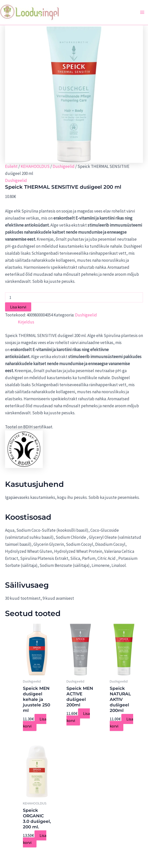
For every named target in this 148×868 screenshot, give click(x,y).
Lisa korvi (18, 307)
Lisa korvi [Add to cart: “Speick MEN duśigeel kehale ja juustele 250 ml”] (35, 722)
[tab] (26, 322)
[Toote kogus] (74, 297)
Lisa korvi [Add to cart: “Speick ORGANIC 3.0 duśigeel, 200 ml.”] (35, 839)
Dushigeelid (64, 166)
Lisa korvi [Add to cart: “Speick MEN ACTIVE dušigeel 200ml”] (78, 717)
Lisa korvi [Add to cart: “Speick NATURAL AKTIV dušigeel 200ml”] (121, 722)
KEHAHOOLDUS (35, 166)
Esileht (11, 166)
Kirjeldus (26, 322)
